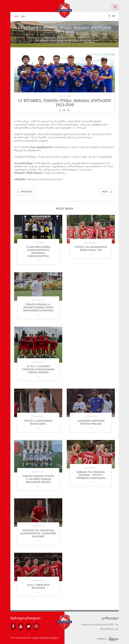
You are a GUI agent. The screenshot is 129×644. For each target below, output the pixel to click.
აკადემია (79, 37)
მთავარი (50, 37)
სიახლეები (64, 37)
